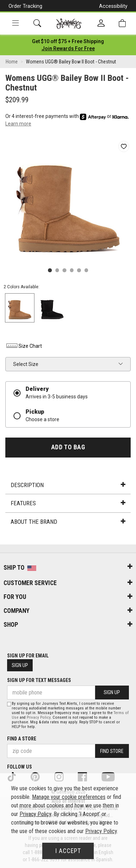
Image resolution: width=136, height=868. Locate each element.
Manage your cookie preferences (69, 797)
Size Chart (24, 346)
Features (68, 503)
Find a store (22, 739)
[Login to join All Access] (68, 41)
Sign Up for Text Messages (39, 680)
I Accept (68, 851)
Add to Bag (68, 447)
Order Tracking (25, 6)
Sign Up (20, 665)
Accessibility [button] (113, 6)
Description (68, 485)
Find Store (112, 751)
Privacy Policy (39, 717)
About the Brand (68, 522)
